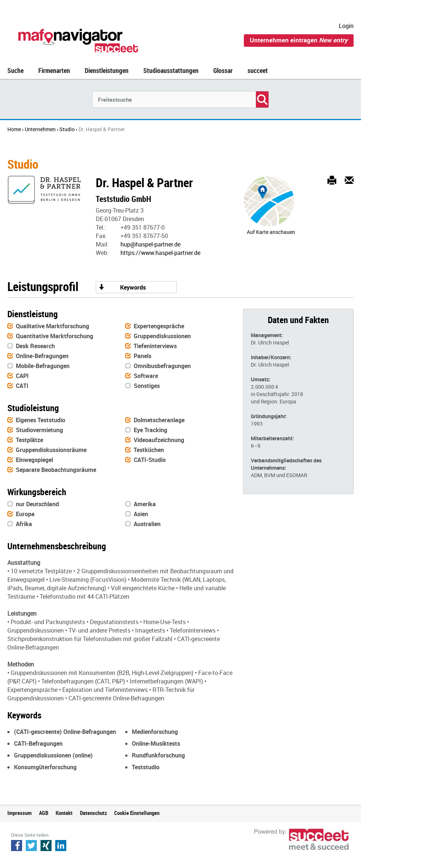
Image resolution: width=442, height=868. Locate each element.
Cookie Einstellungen (137, 813)
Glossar (223, 70)
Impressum (20, 813)
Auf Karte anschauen (271, 232)
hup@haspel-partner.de (150, 244)
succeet (258, 70)
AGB (44, 813)
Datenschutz (93, 813)
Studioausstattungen (171, 70)
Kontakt (64, 813)
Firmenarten (54, 70)
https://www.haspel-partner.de (160, 253)
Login (346, 26)
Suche (15, 70)
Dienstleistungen (107, 70)
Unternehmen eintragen (299, 40)
